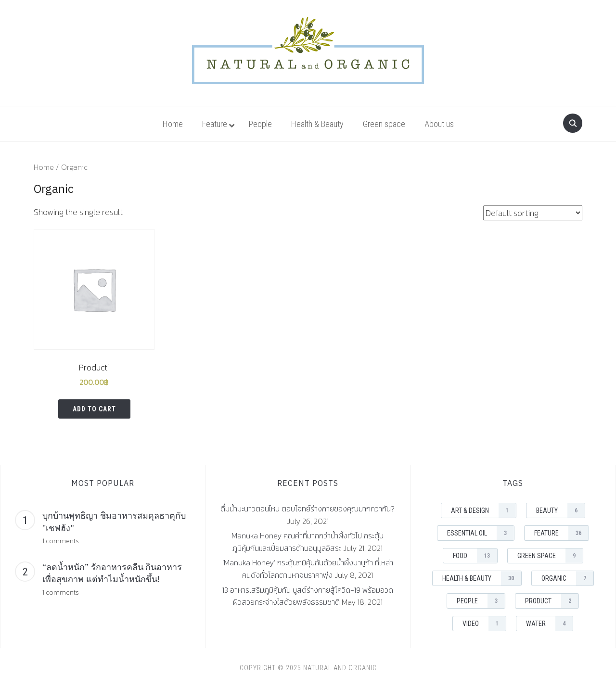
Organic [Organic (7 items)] (567, 578)
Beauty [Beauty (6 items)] (560, 510)
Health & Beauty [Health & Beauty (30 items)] (482, 578)
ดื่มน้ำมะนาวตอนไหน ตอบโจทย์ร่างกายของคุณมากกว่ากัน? (308, 509)
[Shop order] (533, 213)
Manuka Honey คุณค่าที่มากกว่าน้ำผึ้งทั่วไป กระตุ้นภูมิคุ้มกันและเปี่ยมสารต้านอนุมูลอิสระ (308, 542)
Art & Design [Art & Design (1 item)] (483, 510)
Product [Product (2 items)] (552, 601)
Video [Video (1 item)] (484, 624)
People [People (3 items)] (481, 601)
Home (44, 167)
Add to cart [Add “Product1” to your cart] (94, 409)
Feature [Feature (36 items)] (561, 533)
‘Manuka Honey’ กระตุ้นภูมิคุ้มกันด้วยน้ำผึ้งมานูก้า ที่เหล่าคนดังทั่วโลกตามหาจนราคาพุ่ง (308, 569)
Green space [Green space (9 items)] (550, 556)
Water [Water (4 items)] (549, 624)
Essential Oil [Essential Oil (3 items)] (481, 533)
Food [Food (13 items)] (475, 556)
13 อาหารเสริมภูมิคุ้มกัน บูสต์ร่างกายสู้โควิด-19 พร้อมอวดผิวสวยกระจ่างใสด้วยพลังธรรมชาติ (308, 596)
